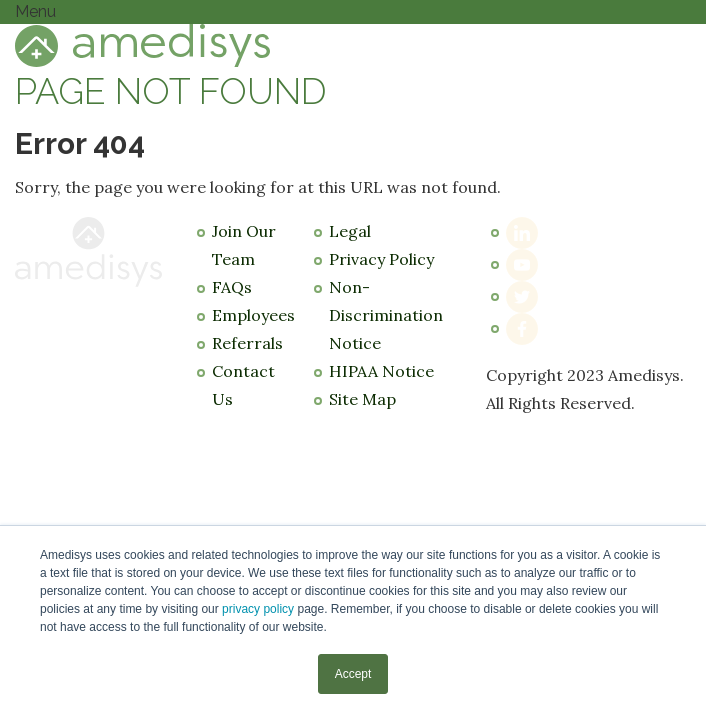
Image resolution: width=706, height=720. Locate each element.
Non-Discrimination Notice (386, 315)
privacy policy (258, 609)
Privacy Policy (381, 259)
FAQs (232, 287)
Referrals (247, 343)
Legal (350, 231)
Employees (253, 315)
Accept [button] (353, 674)
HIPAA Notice (381, 371)
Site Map (362, 399)
